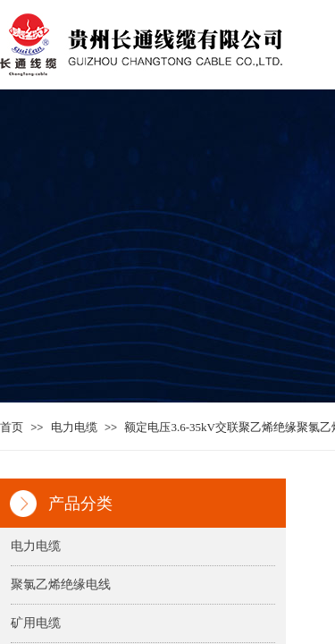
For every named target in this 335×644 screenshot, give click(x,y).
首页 (12, 427)
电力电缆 (74, 427)
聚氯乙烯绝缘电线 (61, 585)
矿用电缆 (36, 623)
